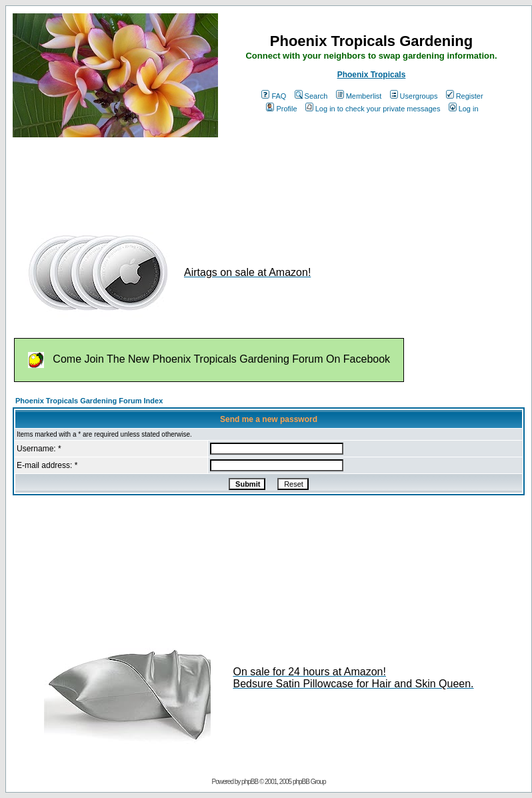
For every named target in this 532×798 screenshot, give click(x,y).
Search (311, 96)
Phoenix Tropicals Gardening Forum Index (89, 401)
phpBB (250, 782)
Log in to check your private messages (373, 109)
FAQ (274, 96)
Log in (464, 109)
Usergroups (414, 96)
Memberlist (359, 96)
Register (465, 96)
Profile (281, 109)
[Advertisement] (255, 179)
